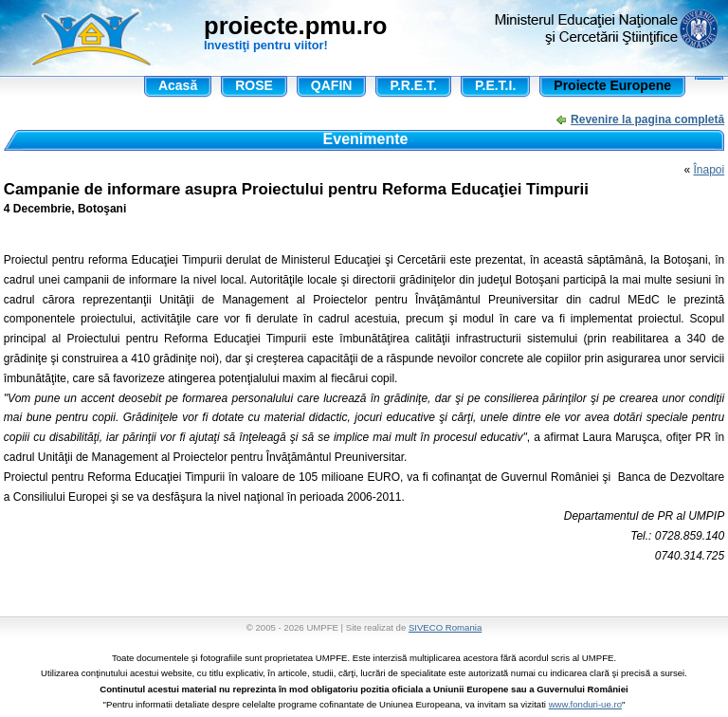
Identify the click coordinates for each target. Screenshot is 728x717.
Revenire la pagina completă (647, 119)
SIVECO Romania (445, 627)
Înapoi (709, 170)
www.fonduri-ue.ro (585, 704)
